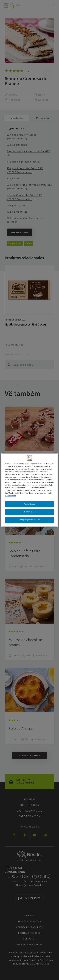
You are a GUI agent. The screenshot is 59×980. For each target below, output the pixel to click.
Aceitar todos (29, 504)
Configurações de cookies (29, 520)
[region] (29, 490)
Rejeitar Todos (30, 512)
